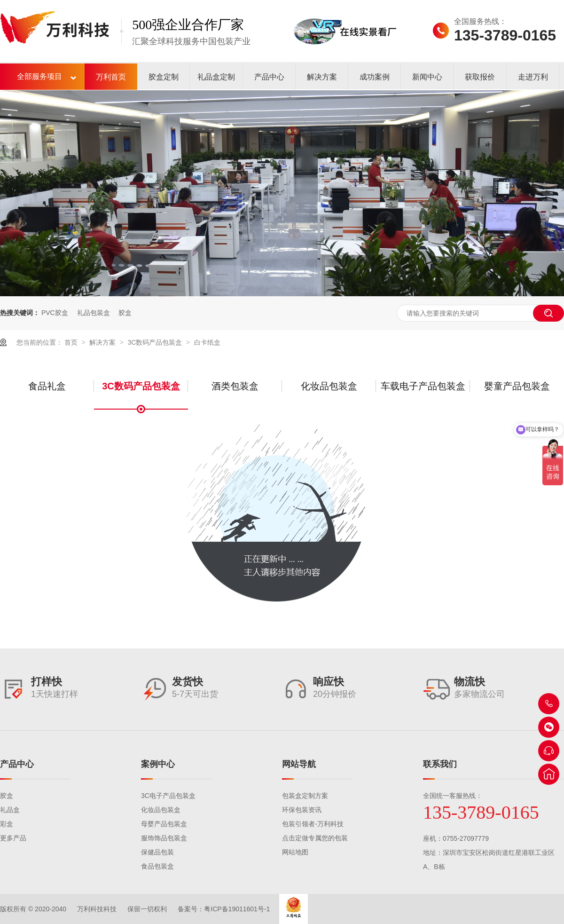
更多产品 (13, 838)
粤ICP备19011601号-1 (237, 909)
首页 (72, 342)
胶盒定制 (164, 77)
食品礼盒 (47, 386)
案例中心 (158, 764)
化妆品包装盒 (329, 386)
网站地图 (295, 852)
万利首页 (111, 77)
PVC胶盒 (55, 313)
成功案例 (375, 77)
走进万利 (533, 77)
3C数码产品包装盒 (156, 342)
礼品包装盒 (94, 313)
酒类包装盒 (235, 386)
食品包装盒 (157, 866)
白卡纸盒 (207, 342)
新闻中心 (427, 77)
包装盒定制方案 (305, 796)
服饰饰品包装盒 (164, 838)
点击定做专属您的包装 (315, 838)
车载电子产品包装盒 (423, 386)
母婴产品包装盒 (164, 824)
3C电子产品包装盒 (168, 796)
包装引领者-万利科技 (313, 824)
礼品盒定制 (216, 77)
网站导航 (299, 764)
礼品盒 (10, 810)
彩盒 (7, 824)
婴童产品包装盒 (517, 386)
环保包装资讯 (302, 810)
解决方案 (322, 77)
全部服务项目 (39, 76)
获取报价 (480, 77)
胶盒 (125, 313)
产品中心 (269, 77)
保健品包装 (157, 852)
